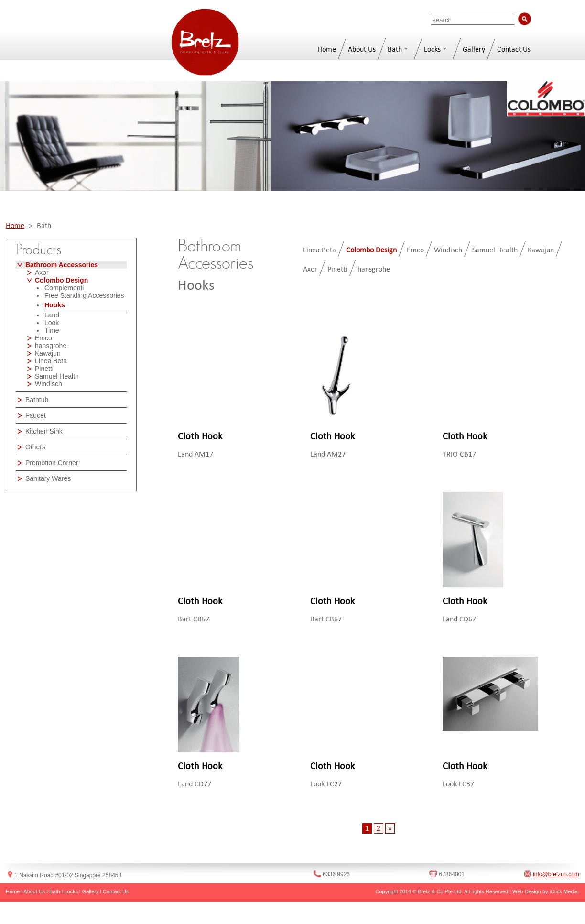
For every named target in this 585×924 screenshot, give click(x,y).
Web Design (527, 891)
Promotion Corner (52, 463)
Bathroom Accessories (62, 265)
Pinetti (44, 369)
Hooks (55, 305)
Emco (43, 338)
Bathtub (37, 400)
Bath (395, 49)
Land (52, 315)
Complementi (64, 288)
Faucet (36, 415)
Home (327, 49)
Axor (42, 272)
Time (52, 330)
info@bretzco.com (556, 874)
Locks (432, 49)
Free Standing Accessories (84, 295)
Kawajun (48, 353)
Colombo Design (61, 280)
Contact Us (514, 49)
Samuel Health (57, 376)
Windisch (49, 384)
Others (35, 447)
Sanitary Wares (48, 478)
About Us (362, 49)
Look (52, 323)
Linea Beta (51, 361)
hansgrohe (51, 346)
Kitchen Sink (44, 431)
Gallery (474, 49)
